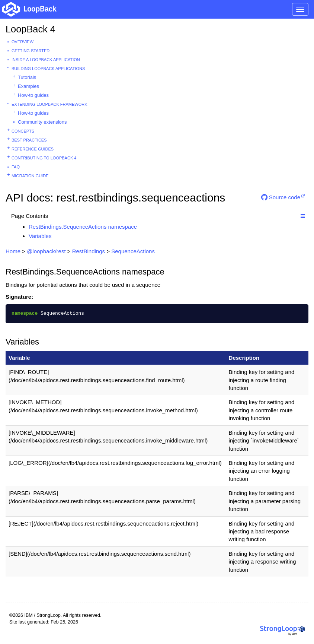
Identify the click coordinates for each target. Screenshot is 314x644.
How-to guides (33, 95)
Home (13, 251)
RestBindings (89, 251)
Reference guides (33, 149)
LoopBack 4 (31, 29)
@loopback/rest (46, 251)
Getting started (31, 51)
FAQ (16, 167)
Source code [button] (281, 197)
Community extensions (42, 122)
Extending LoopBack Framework (49, 104)
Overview (23, 42)
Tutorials (27, 77)
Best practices (29, 140)
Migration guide (30, 176)
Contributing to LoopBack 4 (44, 158)
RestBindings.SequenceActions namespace (83, 227)
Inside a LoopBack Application (46, 60)
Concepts (23, 131)
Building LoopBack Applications (48, 69)
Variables (40, 236)
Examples (28, 86)
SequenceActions (133, 251)
